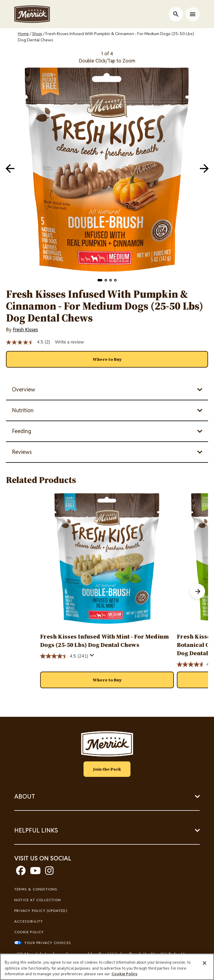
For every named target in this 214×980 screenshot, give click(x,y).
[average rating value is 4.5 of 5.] (25, 342)
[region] (107, 967)
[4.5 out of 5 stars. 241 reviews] (64, 656)
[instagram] (49, 872)
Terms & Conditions (36, 889)
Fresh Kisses (25, 330)
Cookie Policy (29, 932)
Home (23, 34)
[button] (100, 280)
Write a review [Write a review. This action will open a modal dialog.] (69, 342)
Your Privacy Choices (48, 943)
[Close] (204, 963)
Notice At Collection (38, 900)
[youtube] (35, 872)
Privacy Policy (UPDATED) (41, 911)
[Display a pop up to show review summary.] (92, 655)
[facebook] (21, 872)
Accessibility (29, 921)
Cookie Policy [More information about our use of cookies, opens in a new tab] (124, 974)
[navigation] (204, 168)
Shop (37, 34)
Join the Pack (107, 769)
